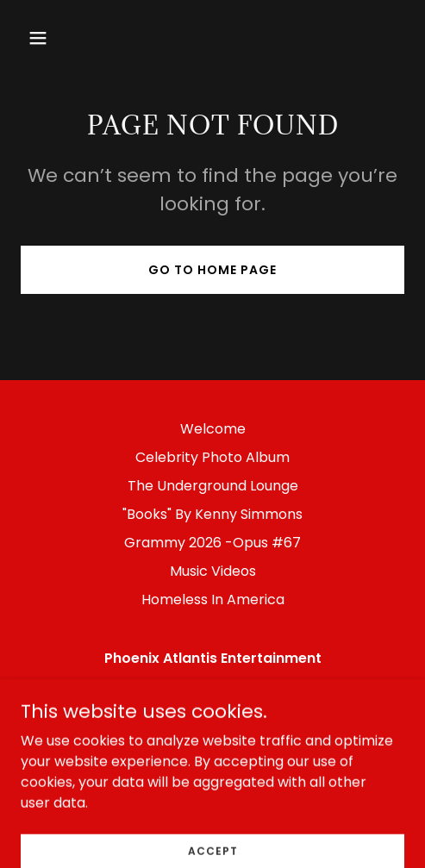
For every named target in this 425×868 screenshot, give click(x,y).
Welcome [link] (213, 429)
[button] (65, 38)
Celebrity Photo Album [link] (212, 457)
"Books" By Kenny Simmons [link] (212, 514)
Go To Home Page (212, 270)
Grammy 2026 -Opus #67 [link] (212, 543)
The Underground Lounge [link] (213, 486)
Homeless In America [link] (213, 599)
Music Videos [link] (213, 571)
